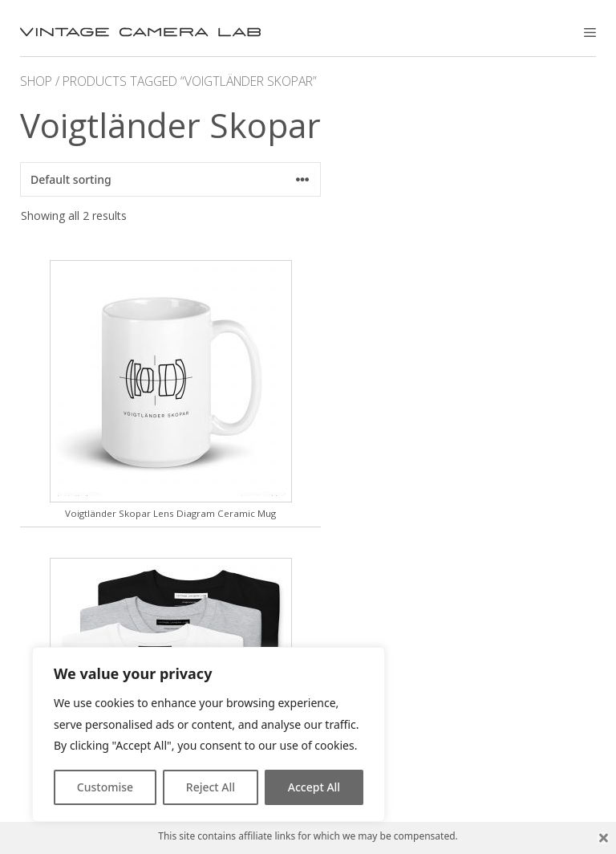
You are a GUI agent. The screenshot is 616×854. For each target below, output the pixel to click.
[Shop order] (170, 179)
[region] (209, 734)
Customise (105, 787)
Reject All (211, 787)
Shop (36, 81)
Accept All (314, 787)
